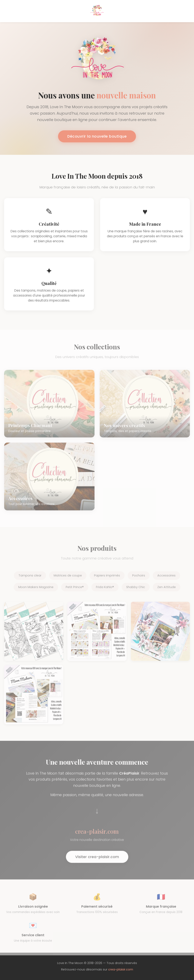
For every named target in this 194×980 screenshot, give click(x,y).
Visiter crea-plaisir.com (97, 860)
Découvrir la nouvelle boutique (97, 136)
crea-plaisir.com (121, 969)
